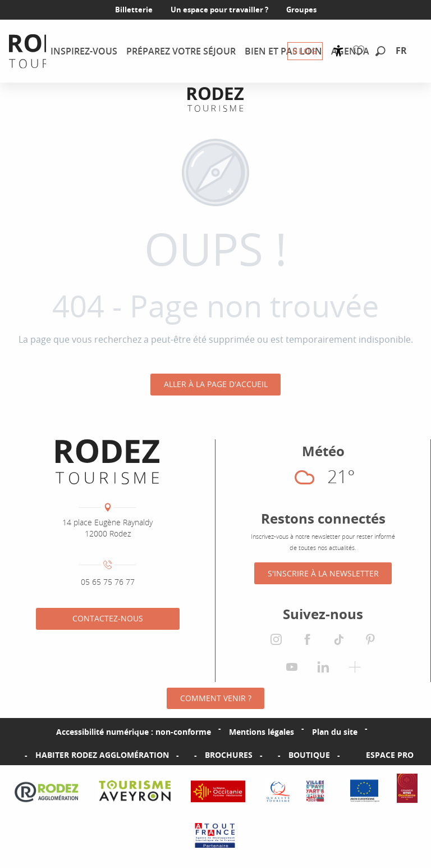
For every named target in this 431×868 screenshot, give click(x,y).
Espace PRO (390, 755)
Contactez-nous (108, 618)
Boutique (309, 755)
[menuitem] (84, 51)
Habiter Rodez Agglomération (102, 755)
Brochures (229, 755)
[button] (380, 52)
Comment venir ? (216, 698)
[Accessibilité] (339, 51)
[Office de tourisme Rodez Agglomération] (215, 99)
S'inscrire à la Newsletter (323, 573)
